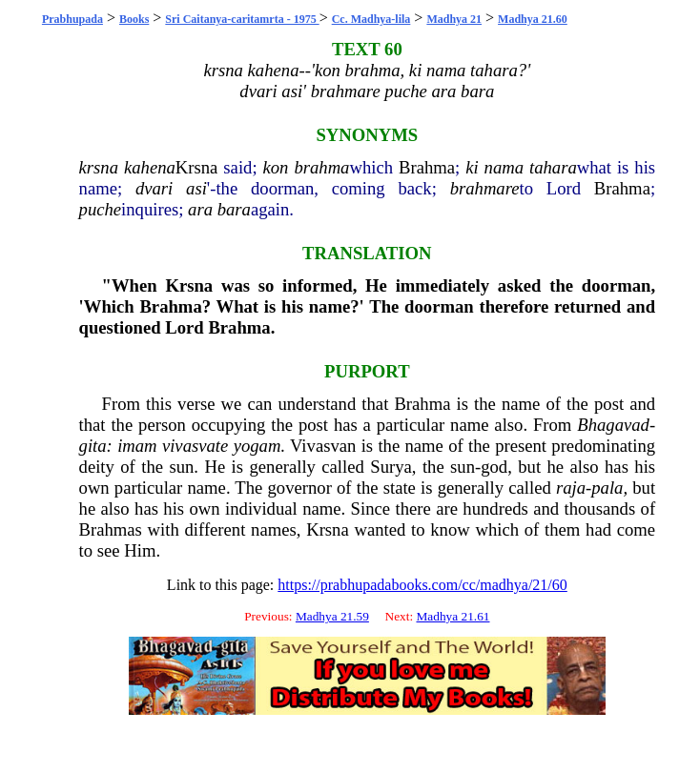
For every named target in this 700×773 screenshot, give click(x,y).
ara (200, 209)
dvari (154, 188)
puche (101, 209)
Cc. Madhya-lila (371, 19)
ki (472, 167)
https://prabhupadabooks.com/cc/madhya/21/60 (422, 585)
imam (137, 446)
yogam (257, 446)
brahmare (485, 188)
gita (93, 446)
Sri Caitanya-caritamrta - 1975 (242, 19)
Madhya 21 (454, 19)
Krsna (197, 167)
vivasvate (195, 446)
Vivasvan (323, 446)
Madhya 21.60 (533, 19)
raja (571, 488)
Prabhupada (72, 19)
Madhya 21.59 (332, 616)
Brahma (427, 167)
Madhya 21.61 (453, 616)
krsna (99, 167)
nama (504, 167)
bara (234, 209)
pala (607, 488)
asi (196, 188)
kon (276, 167)
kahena (150, 167)
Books (134, 19)
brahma (321, 167)
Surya (391, 467)
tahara (553, 167)
